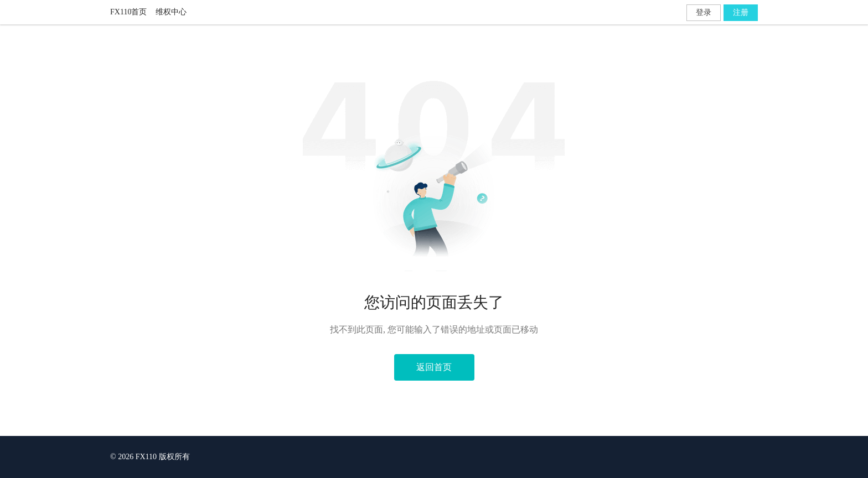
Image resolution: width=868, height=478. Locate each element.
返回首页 (434, 367)
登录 (704, 12)
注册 (741, 12)
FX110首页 (128, 12)
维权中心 (171, 12)
